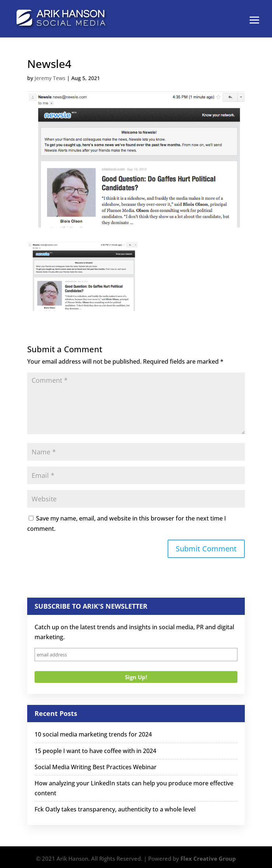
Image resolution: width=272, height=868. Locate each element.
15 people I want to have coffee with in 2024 (95, 751)
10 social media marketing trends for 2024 (93, 734)
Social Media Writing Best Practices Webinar (96, 767)
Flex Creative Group (208, 858)
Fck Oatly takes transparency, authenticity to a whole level (115, 809)
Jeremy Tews (50, 78)
